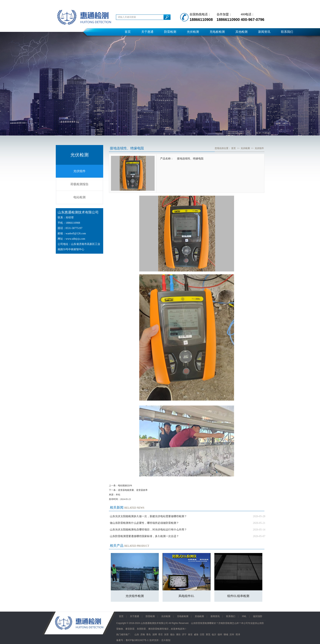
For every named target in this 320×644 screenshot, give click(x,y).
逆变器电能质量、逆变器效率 (133, 490)
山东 (137, 635)
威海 (196, 635)
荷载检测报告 (79, 184)
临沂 (214, 635)
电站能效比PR (125, 486)
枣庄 (160, 635)
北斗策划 (166, 640)
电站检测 (79, 197)
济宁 (184, 635)
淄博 (155, 635)
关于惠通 (147, 32)
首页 (128, 32)
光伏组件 (79, 171)
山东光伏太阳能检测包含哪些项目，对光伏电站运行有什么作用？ (148, 530)
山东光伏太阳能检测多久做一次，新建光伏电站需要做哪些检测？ (148, 516)
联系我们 (287, 32)
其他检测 (241, 32)
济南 (143, 635)
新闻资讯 (264, 32)
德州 (220, 635)
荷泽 (238, 635)
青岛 (149, 635)
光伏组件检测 (135, 596)
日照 (202, 635)
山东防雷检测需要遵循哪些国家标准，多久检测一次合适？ (144, 536)
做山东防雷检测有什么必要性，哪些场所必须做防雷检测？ (144, 523)
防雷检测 (170, 32)
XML (244, 616)
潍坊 (178, 635)
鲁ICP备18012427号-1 (137, 640)
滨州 (232, 635)
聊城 (226, 635)
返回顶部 (258, 616)
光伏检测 (193, 32)
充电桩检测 (217, 32)
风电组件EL (186, 596)
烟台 (172, 635)
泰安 (190, 635)
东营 (166, 635)
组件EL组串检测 (238, 596)
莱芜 (208, 635)
